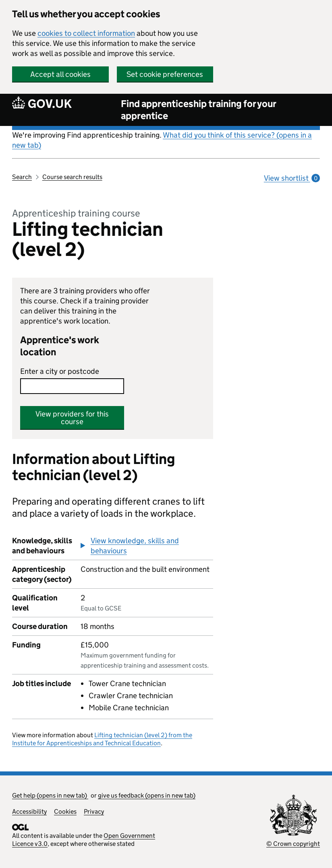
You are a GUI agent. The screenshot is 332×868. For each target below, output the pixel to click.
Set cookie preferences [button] (165, 74)
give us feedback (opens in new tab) (147, 795)
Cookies (65, 811)
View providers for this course (72, 418)
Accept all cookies (60, 74)
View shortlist (292, 178)
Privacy (94, 811)
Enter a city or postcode (60, 371)
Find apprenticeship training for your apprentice (198, 110)
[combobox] (72, 386)
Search (22, 177)
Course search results (72, 177)
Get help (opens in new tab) (50, 795)
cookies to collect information (86, 33)
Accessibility (29, 811)
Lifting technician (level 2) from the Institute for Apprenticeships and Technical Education (102, 739)
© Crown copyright (293, 844)
